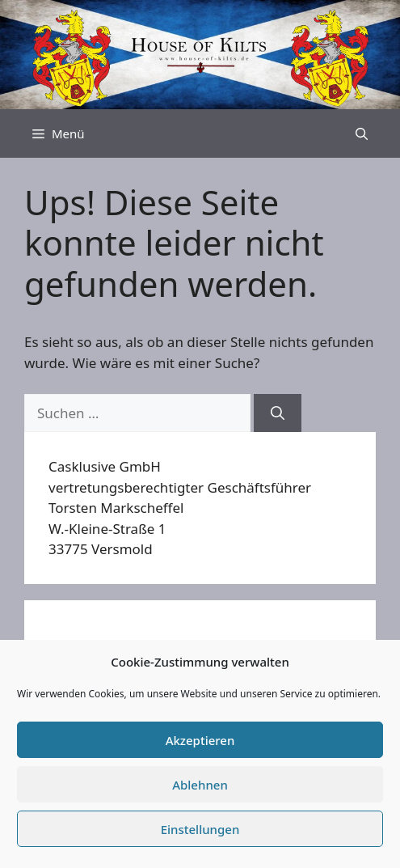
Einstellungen (200, 829)
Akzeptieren (200, 740)
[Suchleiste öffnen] (362, 133)
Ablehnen (200, 785)
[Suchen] (278, 413)
